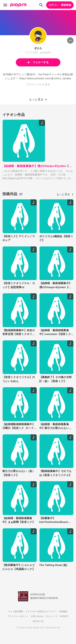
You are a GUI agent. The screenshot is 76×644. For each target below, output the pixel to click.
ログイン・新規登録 (60, 5)
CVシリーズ (51, 616)
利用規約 (63, 612)
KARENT (64, 616)
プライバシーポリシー (18, 616)
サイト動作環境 (16, 612)
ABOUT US (38, 621)
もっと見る (65, 194)
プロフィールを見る (38, 84)
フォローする (38, 62)
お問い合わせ (37, 616)
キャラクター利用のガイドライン (41, 612)
